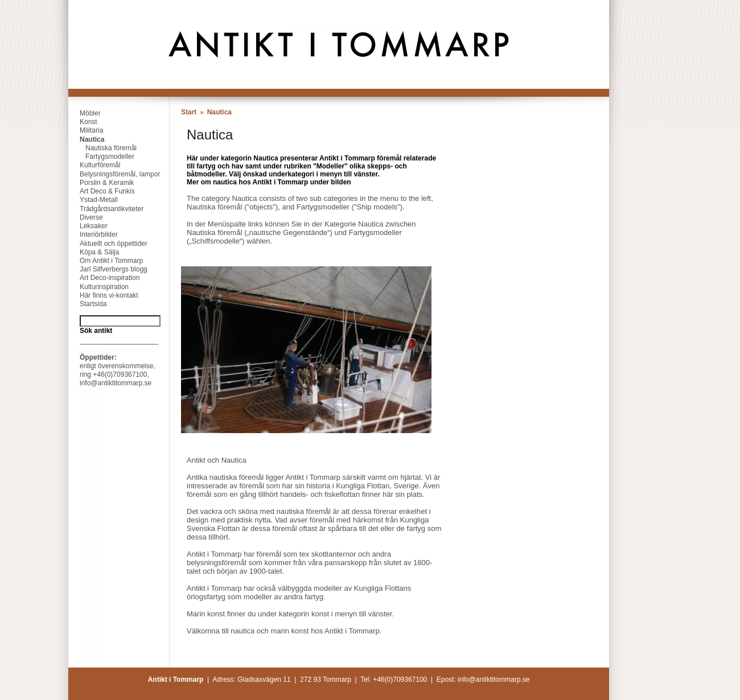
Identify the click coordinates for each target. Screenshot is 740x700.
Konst (83, 122)
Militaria (86, 130)
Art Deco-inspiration (104, 278)
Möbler (85, 113)
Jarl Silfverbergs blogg (108, 269)
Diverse (86, 217)
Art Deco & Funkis (102, 191)
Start (189, 112)
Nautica (86, 139)
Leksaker (88, 226)
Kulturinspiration (98, 287)
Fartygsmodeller (101, 157)
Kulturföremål (94, 165)
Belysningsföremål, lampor (114, 174)
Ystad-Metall (93, 200)
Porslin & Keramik (101, 183)
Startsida (87, 304)
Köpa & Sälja (94, 252)
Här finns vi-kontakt (103, 295)
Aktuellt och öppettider (108, 244)
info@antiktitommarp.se (116, 383)
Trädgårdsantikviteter (106, 209)
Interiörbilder (93, 234)
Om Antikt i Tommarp (106, 261)
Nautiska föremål (102, 148)
